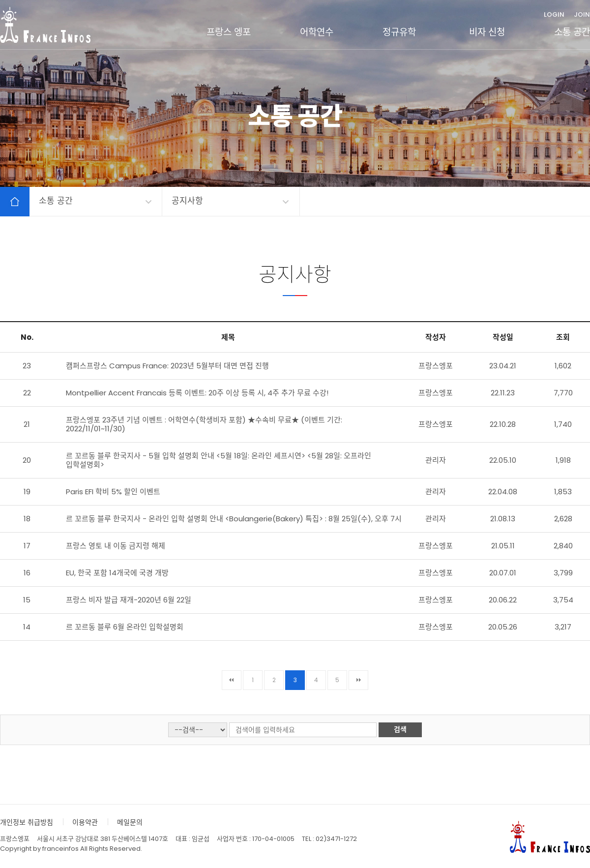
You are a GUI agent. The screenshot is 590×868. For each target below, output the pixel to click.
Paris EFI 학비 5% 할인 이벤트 (113, 492)
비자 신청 (487, 32)
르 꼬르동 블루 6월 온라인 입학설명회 (125, 627)
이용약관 (85, 822)
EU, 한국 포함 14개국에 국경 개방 (117, 573)
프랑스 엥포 (229, 32)
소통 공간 (572, 32)
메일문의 (130, 822)
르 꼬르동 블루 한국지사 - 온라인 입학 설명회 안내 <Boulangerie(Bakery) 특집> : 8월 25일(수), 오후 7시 (234, 519)
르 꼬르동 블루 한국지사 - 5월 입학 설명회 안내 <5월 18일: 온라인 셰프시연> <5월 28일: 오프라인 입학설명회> (219, 460)
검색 (400, 729)
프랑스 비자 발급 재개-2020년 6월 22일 (129, 600)
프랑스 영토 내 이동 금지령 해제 (116, 546)
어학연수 (317, 32)
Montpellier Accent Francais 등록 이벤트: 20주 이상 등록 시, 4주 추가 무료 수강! (197, 393)
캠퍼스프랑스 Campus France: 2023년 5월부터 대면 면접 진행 (167, 366)
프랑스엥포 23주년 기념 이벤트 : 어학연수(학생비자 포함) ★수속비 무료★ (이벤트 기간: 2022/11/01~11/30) (204, 424)
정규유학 (399, 32)
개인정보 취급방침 (27, 822)
